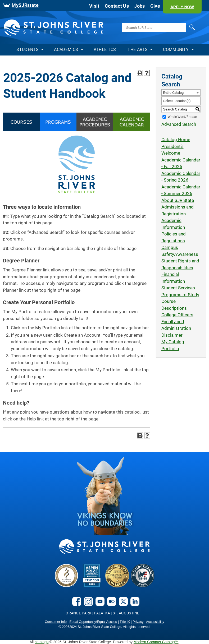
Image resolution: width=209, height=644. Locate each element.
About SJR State (178, 200)
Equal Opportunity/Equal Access (93, 622)
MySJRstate (25, 5)
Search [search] (187, 28)
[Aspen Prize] (92, 586)
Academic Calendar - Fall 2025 (181, 163)
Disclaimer (172, 335)
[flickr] (110, 604)
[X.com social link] (122, 604)
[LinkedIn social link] (134, 604)
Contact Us (117, 6)
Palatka (102, 613)
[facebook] (75, 604)
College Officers (177, 315)
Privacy (138, 622)
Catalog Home (176, 140)
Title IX (125, 622)
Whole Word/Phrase (182, 117)
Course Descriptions (174, 305)
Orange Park (78, 613)
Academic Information (173, 224)
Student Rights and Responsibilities (180, 264)
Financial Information (173, 278)
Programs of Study (180, 295)
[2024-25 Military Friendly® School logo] (143, 586)
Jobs (139, 6)
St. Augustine (126, 613)
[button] (182, 7)
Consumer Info (56, 622)
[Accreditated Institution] (66, 586)
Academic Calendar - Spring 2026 (181, 177)
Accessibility (155, 622)
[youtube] (99, 604)
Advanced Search (179, 124)
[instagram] (87, 604)
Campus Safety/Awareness (180, 251)
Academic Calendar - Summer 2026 (181, 190)
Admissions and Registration (178, 210)
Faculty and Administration (176, 325)
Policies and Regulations (174, 237)
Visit (94, 6)
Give (155, 6)
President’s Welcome (172, 150)
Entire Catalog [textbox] (173, 93)
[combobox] (181, 92)
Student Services (178, 288)
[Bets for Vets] (117, 586)
